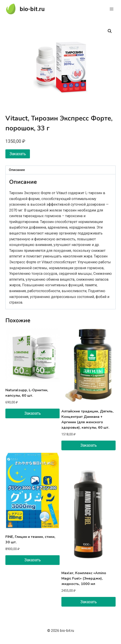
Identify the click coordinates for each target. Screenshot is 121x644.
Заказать (18, 154)
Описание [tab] (17, 170)
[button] (110, 31)
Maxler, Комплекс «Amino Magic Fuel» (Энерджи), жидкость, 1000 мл (84, 578)
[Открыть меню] (111, 9)
